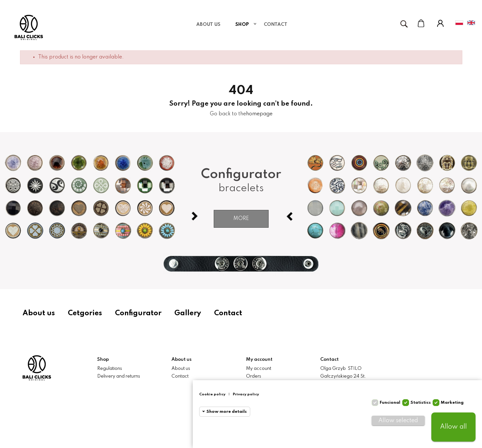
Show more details (226, 412)
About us (39, 313)
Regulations (110, 369)
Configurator (138, 313)
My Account (440, 23)
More (241, 219)
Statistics (420, 403)
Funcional (390, 403)
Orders (254, 376)
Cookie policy (212, 394)
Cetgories (85, 313)
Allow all (453, 427)
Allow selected (398, 421)
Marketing (452, 403)
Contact (228, 313)
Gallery (188, 313)
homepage (259, 114)
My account (259, 369)
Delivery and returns (119, 376)
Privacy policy (246, 394)
